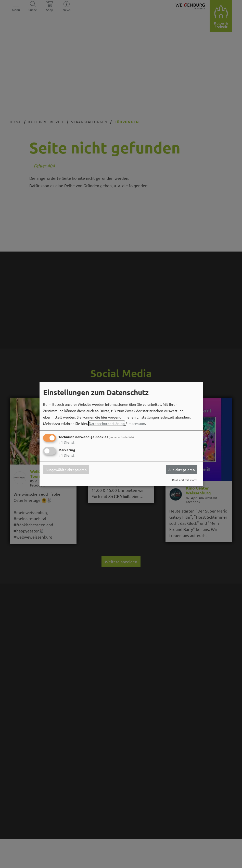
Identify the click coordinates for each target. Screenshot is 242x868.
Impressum (136, 423)
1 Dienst (66, 442)
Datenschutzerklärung (107, 423)
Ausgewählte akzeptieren (66, 470)
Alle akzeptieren (182, 470)
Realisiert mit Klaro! (185, 480)
